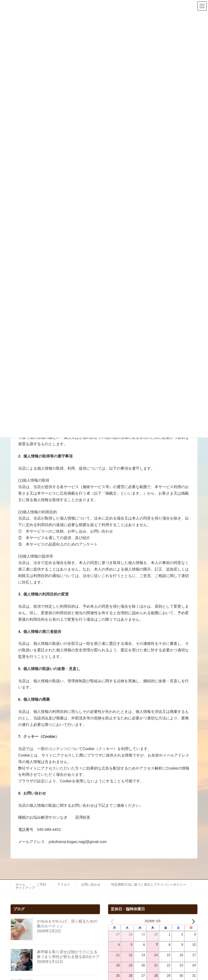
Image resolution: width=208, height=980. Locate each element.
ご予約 (41, 885)
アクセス (64, 885)
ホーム (21, 885)
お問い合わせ (91, 885)
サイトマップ (25, 888)
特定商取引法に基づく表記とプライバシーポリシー (149, 885)
